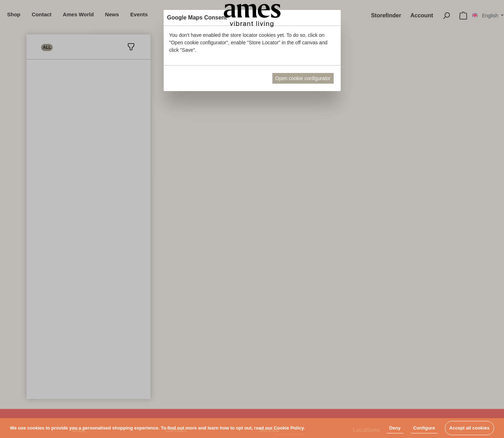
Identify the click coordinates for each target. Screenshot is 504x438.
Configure (424, 428)
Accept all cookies (469, 428)
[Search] (446, 16)
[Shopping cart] (463, 16)
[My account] (422, 16)
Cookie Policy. (289, 428)
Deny (395, 428)
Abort (255, 78)
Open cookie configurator (303, 78)
